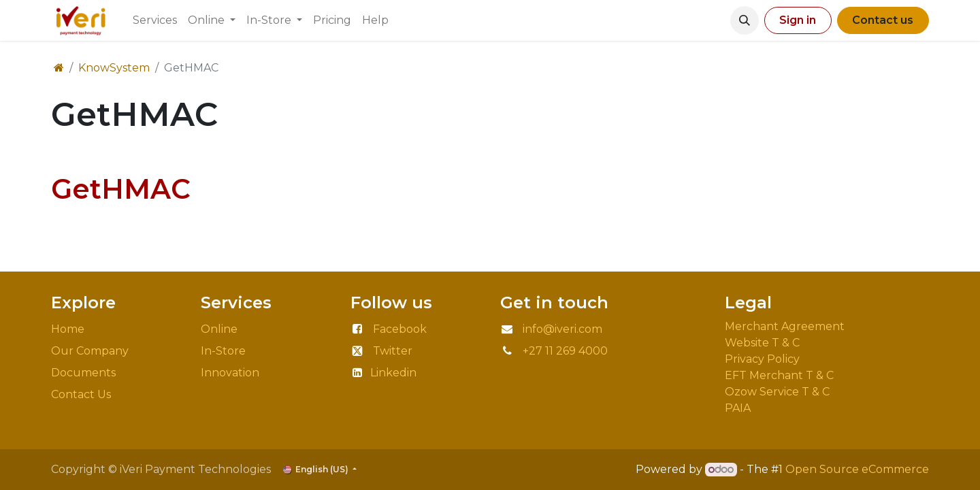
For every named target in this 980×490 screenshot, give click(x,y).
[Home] (59, 68)
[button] (745, 20)
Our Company (90, 351)
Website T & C (762, 343)
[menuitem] (155, 20)
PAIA (738, 408)
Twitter (393, 351)
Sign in (798, 20)
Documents (83, 373)
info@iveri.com (562, 329)
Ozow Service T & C (777, 392)
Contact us (883, 20)
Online (219, 329)
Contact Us (81, 394)
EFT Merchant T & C (781, 375)
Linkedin (393, 373)
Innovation (231, 373)
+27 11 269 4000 (565, 351)
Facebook (400, 329)
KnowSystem (114, 68)
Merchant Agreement (786, 326)
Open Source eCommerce (857, 469)
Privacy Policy (765, 359)
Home (68, 329)
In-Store (223, 351)
